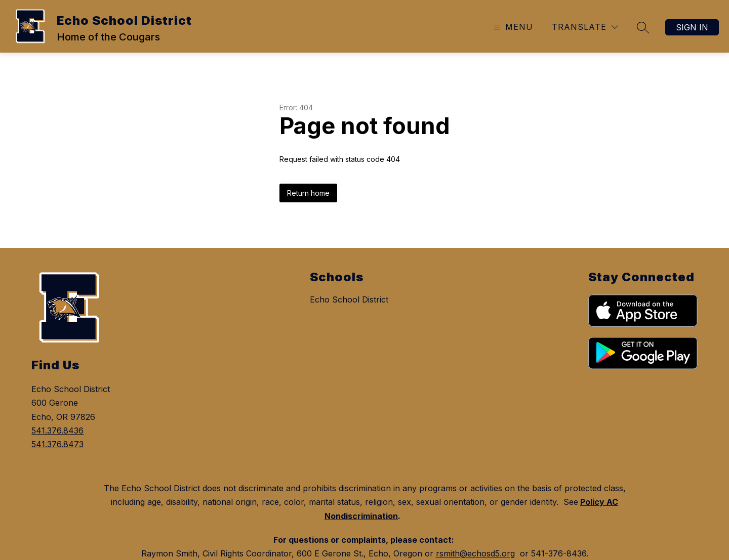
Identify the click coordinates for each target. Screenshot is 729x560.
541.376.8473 (57, 444)
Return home (308, 193)
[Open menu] (512, 27)
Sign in (692, 27)
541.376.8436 (57, 430)
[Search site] (643, 27)
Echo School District (349, 299)
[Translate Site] (585, 27)
